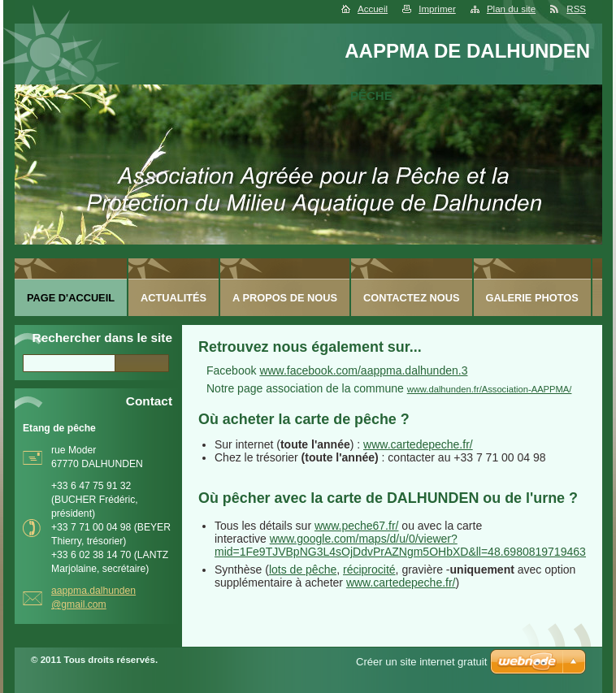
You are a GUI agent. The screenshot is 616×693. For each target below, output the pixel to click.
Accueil (373, 9)
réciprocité (369, 570)
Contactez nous (411, 298)
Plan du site (511, 9)
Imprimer (437, 9)
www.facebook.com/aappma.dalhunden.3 (363, 370)
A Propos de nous (285, 298)
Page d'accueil (71, 298)
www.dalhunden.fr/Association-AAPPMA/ (490, 389)
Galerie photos (532, 298)
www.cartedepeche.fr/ (418, 444)
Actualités (174, 298)
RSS (576, 9)
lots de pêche (303, 570)
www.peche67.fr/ (357, 526)
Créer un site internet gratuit (421, 662)
